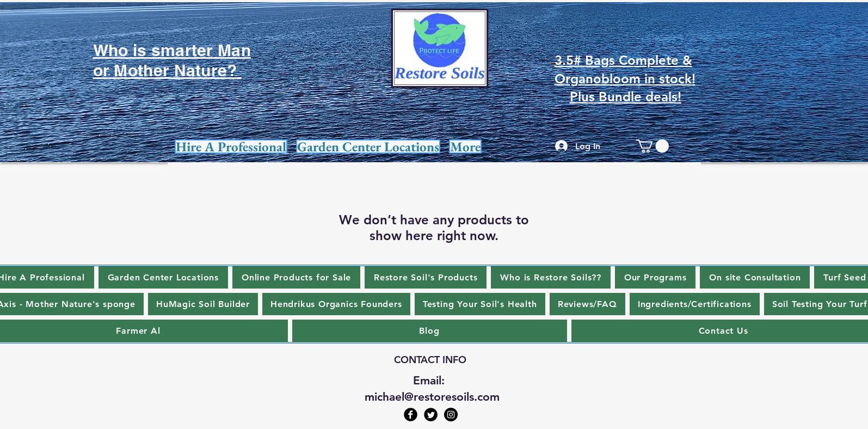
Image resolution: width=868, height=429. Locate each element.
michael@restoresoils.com (432, 397)
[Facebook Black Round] (411, 415)
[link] (652, 146)
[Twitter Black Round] (431, 415)
